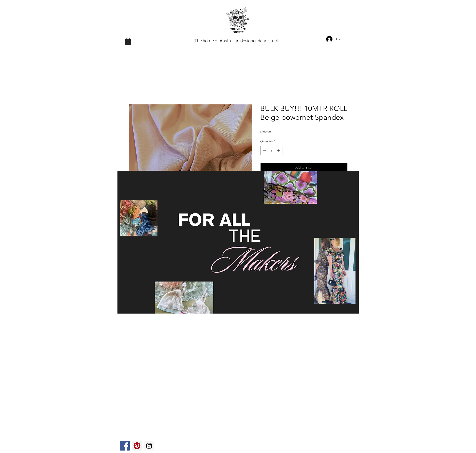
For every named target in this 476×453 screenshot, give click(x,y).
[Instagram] (149, 446)
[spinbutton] (272, 150)
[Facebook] (125, 446)
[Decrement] (264, 150)
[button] (128, 41)
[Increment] (279, 150)
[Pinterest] (137, 446)
